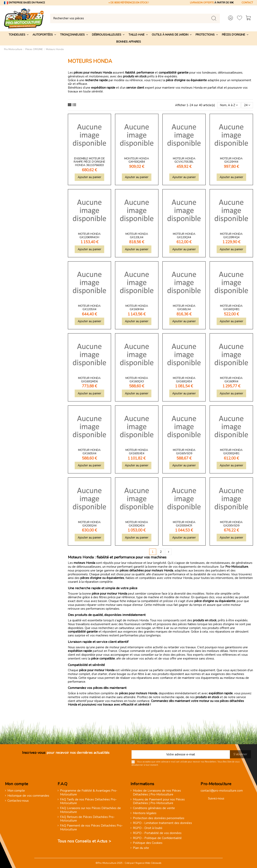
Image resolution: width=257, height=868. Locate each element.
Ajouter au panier (89, 177)
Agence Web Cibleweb (149, 863)
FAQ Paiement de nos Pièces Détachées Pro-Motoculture (91, 828)
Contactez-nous (18, 801)
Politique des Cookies (148, 843)
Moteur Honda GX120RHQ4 (231, 236)
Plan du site (141, 848)
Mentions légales (145, 813)
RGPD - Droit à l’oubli (148, 828)
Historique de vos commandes (28, 796)
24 (247, 105)
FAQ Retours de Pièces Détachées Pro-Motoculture (87, 819)
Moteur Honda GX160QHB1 (231, 308)
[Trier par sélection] (229, 105)
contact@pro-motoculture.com (222, 791)
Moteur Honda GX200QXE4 (137, 524)
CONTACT (247, 3)
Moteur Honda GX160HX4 (137, 308)
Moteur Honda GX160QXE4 (184, 380)
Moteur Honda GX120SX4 (89, 308)
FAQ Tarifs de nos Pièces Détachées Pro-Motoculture (88, 801)
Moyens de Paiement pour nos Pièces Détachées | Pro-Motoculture (159, 801)
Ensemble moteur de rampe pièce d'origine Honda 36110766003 (89, 162)
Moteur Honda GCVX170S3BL (184, 160)
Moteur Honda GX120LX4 (137, 236)
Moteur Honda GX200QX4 (89, 524)
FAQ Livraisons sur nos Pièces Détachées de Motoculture (90, 810)
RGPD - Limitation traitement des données (162, 823)
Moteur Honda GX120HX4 (231, 160)
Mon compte (16, 791)
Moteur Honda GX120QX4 (184, 236)
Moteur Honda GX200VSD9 (231, 524)
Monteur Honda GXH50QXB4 (137, 160)
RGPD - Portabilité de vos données (157, 833)
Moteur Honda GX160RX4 (231, 380)
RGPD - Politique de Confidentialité (157, 838)
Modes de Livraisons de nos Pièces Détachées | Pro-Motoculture (157, 793)
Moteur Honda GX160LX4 (184, 308)
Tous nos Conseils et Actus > (84, 841)
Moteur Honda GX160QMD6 (89, 380)
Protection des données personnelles (159, 818)
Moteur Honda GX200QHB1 (231, 452)
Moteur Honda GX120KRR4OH (89, 236)
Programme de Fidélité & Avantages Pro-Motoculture (89, 793)
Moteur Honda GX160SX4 (89, 452)
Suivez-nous (216, 798)
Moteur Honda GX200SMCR (184, 524)
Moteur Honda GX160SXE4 (137, 452)
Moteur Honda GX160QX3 (137, 380)
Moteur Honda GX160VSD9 (184, 452)
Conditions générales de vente (154, 808)
